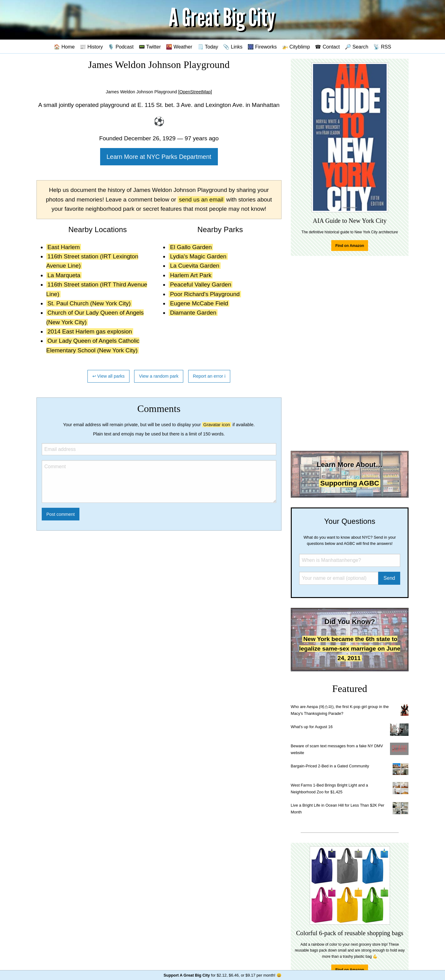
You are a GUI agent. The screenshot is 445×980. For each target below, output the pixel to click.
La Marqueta (64, 275)
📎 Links (233, 47)
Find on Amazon (350, 246)
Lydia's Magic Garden (198, 256)
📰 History (91, 47)
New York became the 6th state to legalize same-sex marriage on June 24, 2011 (350, 648)
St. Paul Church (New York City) (89, 303)
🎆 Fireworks (262, 47)
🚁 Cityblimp (296, 47)
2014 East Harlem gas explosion (90, 331)
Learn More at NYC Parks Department (159, 157)
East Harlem (64, 247)
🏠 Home (64, 47)
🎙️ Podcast (121, 47)
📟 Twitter (150, 47)
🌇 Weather (179, 47)
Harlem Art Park (191, 275)
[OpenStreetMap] (195, 92)
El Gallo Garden (191, 247)
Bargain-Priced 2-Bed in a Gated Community (330, 766)
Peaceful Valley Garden (201, 284)
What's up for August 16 (312, 727)
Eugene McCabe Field (199, 303)
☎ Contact (327, 47)
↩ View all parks (109, 376)
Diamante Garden (193, 313)
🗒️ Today (208, 47)
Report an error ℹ (209, 376)
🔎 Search (357, 47)
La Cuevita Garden (195, 266)
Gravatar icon (217, 425)
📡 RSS (382, 47)
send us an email (201, 199)
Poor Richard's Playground (205, 294)
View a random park (159, 376)
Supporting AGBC (350, 483)
